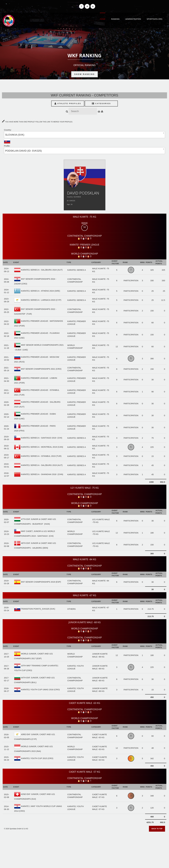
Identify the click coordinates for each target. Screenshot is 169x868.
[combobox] (84, 135)
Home (103, 19)
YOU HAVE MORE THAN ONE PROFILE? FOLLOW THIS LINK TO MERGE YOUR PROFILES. (37, 122)
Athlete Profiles (68, 104)
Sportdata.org (155, 19)
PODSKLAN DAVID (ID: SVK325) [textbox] (24, 151)
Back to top (157, 829)
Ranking (115, 19)
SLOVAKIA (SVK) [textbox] (15, 135)
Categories (101, 104)
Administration (133, 19)
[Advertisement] (84, 849)
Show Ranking (85, 74)
